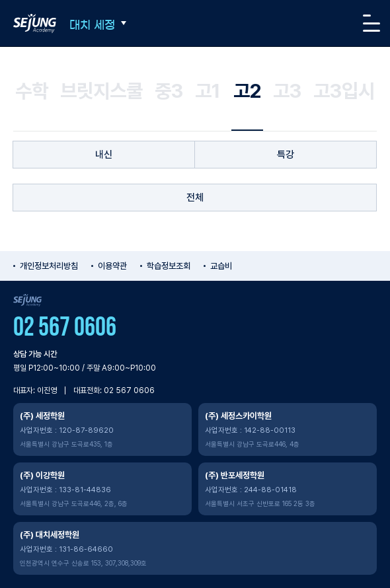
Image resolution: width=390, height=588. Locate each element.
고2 (247, 91)
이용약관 (112, 266)
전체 (195, 198)
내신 (104, 155)
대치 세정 (92, 25)
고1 (208, 91)
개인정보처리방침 (49, 266)
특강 (286, 155)
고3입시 (344, 91)
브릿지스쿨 (101, 91)
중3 (169, 91)
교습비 (221, 266)
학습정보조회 (169, 266)
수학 (32, 91)
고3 (287, 91)
